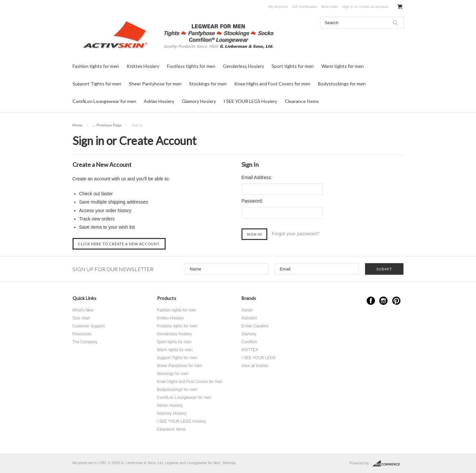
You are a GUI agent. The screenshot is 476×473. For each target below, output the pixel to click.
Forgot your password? (296, 234)
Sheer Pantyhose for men (155, 84)
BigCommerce (388, 463)
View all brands (255, 366)
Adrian (247, 310)
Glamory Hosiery (199, 101)
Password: (252, 201)
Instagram (383, 301)
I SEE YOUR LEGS (259, 358)
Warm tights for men (343, 66)
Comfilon (249, 342)
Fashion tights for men (96, 66)
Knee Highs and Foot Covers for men (272, 84)
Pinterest (396, 301)
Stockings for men (208, 84)
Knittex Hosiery (143, 66)
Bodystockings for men (342, 84)
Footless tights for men (191, 66)
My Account (278, 7)
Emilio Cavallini (255, 326)
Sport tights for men (293, 66)
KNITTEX (250, 350)
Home (78, 125)
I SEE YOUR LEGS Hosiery (250, 101)
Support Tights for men (97, 84)
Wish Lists (330, 7)
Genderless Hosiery (243, 66)
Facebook (371, 301)
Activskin (249, 318)
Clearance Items (302, 101)
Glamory (249, 334)
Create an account (373, 7)
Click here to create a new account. (119, 244)
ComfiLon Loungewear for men (104, 101)
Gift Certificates (305, 7)
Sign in (348, 7)
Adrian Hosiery (159, 101)
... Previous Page (107, 125)
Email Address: (257, 177)
